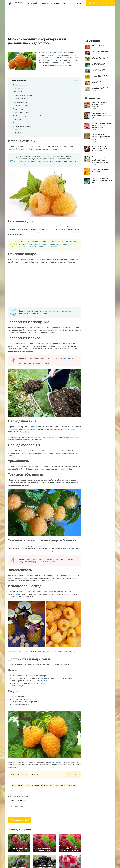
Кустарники (45, 785)
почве (72, 548)
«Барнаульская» (32, 247)
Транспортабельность (21, 112)
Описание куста (19, 88)
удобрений (30, 349)
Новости (44, 3)
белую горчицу (51, 562)
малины (77, 58)
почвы (34, 551)
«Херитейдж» (44, 247)
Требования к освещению (23, 95)
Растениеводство (17, 785)
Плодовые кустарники (68, 785)
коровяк (54, 349)
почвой (47, 343)
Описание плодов (20, 92)
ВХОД (81, 3)
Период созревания (21, 106)
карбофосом (25, 432)
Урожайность (18, 109)
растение (19, 440)
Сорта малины (55, 785)
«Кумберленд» (52, 244)
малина (67, 343)
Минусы (18, 133)
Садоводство (28, 785)
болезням (41, 546)
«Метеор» (54, 247)
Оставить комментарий (20, 820)
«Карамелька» (40, 244)
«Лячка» (58, 242)
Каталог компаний (58, 3)
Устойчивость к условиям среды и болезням (30, 116)
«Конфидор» (50, 437)
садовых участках (41, 681)
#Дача (103, 3)
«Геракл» (72, 242)
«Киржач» (23, 244)
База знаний (33, 3)
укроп (39, 562)
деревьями (60, 328)
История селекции (20, 85)
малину (58, 311)
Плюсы (17, 129)
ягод (62, 58)
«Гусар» (65, 242)
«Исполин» (63, 244)
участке (58, 762)
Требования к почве (20, 99)
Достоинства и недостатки (23, 126)
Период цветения (20, 102)
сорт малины (58, 53)
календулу (32, 562)
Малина (37, 785)
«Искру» (37, 437)
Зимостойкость (19, 119)
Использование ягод (21, 123)
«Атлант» (31, 244)
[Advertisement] (60, 20)
